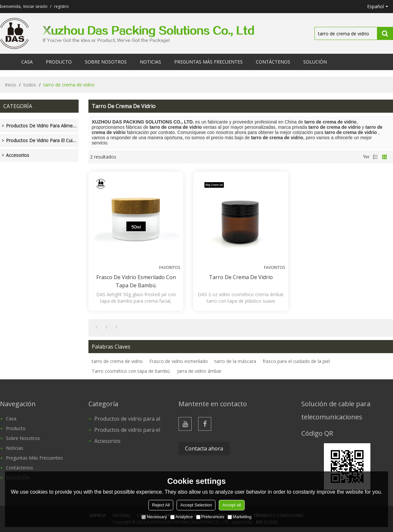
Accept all (232, 505)
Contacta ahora (204, 448)
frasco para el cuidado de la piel (296, 361)
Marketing (240, 517)
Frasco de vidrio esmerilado (179, 361)
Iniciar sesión (35, 6)
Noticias (150, 62)
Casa (27, 62)
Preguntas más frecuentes (208, 62)
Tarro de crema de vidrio (241, 277)
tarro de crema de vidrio (117, 361)
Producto (59, 62)
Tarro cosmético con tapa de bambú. (131, 371)
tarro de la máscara (235, 361)
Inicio (10, 85)
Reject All (161, 505)
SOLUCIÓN (315, 62)
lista (375, 157)
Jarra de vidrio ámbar (199, 371)
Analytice (182, 517)
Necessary (154, 517)
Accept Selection (196, 505)
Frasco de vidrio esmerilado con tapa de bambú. (136, 281)
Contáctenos (273, 62)
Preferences (210, 517)
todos (30, 85)
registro (61, 6)
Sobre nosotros (106, 62)
